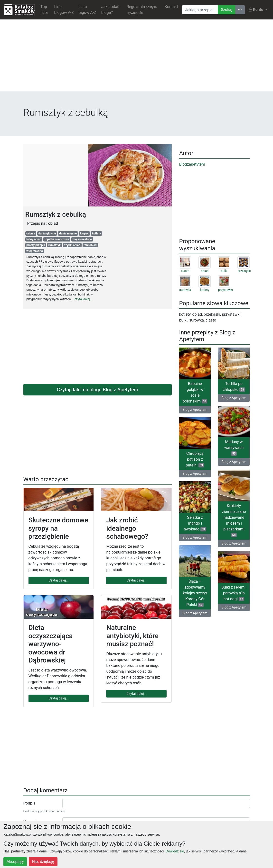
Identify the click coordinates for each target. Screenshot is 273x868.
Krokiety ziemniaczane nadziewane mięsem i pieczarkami (234, 520)
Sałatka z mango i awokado (195, 523)
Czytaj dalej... (58, 580)
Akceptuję (15, 862)
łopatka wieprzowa (57, 239)
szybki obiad (72, 245)
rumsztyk (55, 245)
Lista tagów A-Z (87, 10)
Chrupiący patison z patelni (195, 459)
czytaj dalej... (84, 299)
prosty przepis (36, 245)
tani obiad (90, 245)
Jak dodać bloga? (110, 10)
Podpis (29, 803)
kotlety (96, 233)
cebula (31, 233)
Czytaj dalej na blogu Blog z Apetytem (98, 390)
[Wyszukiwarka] (200, 10)
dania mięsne (68, 233)
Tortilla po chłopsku (234, 387)
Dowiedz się (175, 851)
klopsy (84, 233)
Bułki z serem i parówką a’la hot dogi (234, 593)
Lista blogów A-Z (64, 10)
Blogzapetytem (192, 164)
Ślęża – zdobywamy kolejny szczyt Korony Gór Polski (195, 593)
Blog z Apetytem (195, 410)
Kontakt (171, 7)
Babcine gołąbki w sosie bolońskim (195, 392)
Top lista (44, 10)
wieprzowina (35, 251)
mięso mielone (82, 239)
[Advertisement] (136, 57)
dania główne (47, 233)
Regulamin (142, 9)
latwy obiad (34, 239)
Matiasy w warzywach (234, 448)
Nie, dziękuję (43, 862)
